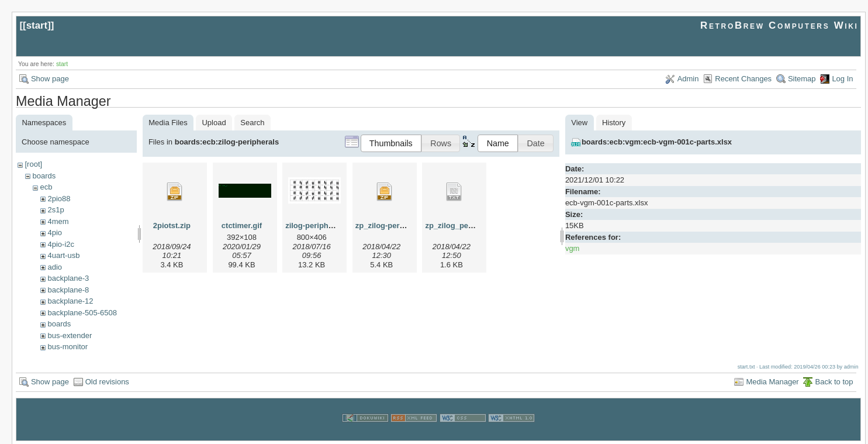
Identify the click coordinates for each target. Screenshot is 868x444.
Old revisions (107, 381)
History (614, 123)
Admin (688, 79)
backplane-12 (70, 301)
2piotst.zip (172, 226)
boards (44, 176)
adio (55, 267)
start (37, 25)
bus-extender (70, 335)
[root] (33, 164)
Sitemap (802, 79)
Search (252, 123)
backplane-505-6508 (82, 313)
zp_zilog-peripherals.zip (398, 226)
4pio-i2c (61, 244)
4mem (58, 221)
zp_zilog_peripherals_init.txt (476, 226)
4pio (55, 233)
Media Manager (772, 381)
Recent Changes (743, 79)
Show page (50, 79)
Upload (214, 123)
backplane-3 (68, 278)
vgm (573, 248)
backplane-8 (68, 290)
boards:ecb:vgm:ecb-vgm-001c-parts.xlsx (657, 142)
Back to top (834, 381)
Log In (842, 79)
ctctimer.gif (242, 226)
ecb (46, 187)
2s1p (56, 210)
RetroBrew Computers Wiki (779, 25)
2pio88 (59, 199)
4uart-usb (63, 255)
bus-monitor (68, 347)
